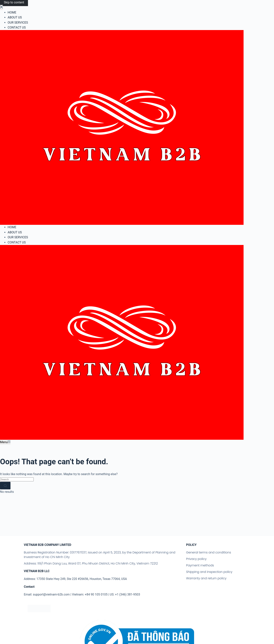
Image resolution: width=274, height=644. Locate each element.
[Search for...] (17, 479)
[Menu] (5, 442)
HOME (12, 227)
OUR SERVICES (18, 237)
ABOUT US (15, 232)
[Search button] (5, 486)
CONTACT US (17, 242)
